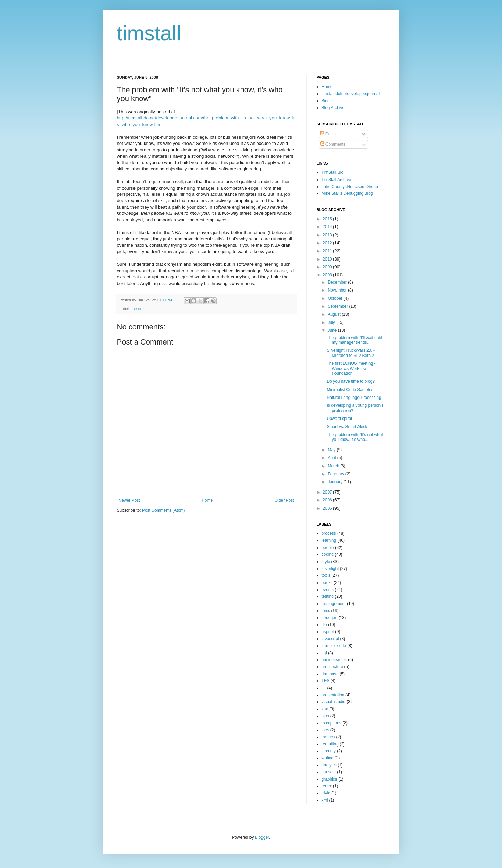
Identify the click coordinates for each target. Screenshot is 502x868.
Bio (325, 101)
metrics (328, 737)
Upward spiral (339, 419)
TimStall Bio (333, 172)
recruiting (330, 744)
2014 (328, 227)
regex (327, 786)
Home (207, 500)
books (327, 583)
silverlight (330, 569)
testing (328, 596)
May (332, 450)
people (138, 309)
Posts (328, 134)
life (324, 625)
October (335, 298)
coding (328, 554)
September (338, 306)
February (336, 474)
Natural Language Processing (354, 398)
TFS (326, 681)
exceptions (332, 723)
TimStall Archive (337, 180)
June (333, 330)
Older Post (284, 500)
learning (329, 540)
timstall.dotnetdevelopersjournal (351, 94)
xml (325, 800)
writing (328, 758)
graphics (329, 779)
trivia (326, 793)
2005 (328, 508)
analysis (329, 765)
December (338, 282)
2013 (328, 235)
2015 (328, 219)
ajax (325, 716)
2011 (328, 251)
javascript (330, 639)
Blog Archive (333, 108)
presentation (333, 695)
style (326, 562)
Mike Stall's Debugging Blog (347, 193)
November (338, 290)
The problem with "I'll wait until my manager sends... (354, 340)
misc (326, 611)
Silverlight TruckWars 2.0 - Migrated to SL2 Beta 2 (351, 353)
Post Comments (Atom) (164, 510)
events (328, 590)
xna (325, 709)
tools (326, 575)
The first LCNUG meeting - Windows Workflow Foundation (351, 368)
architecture (333, 667)
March (334, 466)
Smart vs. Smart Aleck (347, 427)
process (329, 533)
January (335, 482)
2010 (328, 259)
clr (324, 688)
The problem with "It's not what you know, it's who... (355, 437)
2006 (328, 500)
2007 (328, 492)
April (332, 458)
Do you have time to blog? (350, 381)
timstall (149, 33)
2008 (328, 275)
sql (324, 653)
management (334, 604)
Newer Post (129, 500)
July (332, 322)
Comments (333, 144)
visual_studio (334, 702)
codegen (330, 618)
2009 (328, 267)
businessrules (334, 660)
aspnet (328, 632)
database (330, 674)
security (329, 751)
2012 (328, 243)
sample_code (334, 646)
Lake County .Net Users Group (350, 187)
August (335, 314)
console (329, 772)
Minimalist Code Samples (350, 390)
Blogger (262, 837)
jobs (325, 730)
